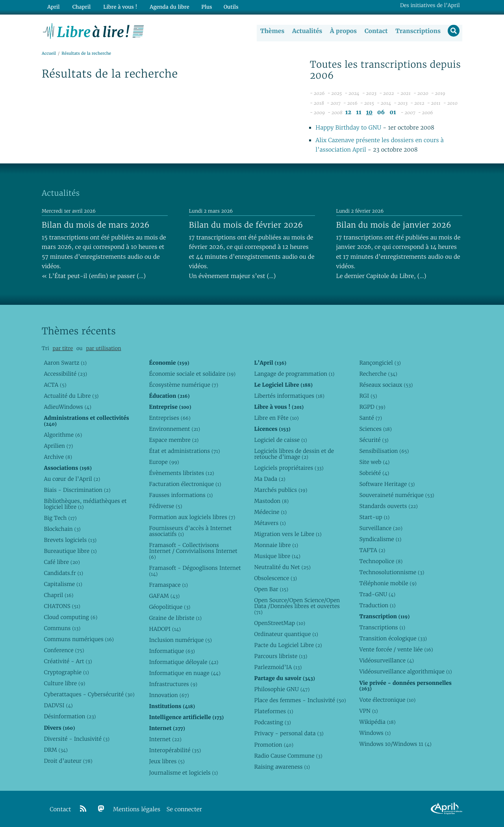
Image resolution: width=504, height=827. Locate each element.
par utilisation (103, 349)
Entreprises (170, 418)
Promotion (274, 745)
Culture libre (64, 684)
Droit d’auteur (68, 761)
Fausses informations (181, 495)
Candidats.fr (63, 573)
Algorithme (63, 435)
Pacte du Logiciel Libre (288, 645)
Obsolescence (275, 579)
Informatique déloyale (183, 662)
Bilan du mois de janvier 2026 (394, 225)
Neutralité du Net (282, 567)
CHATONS (62, 606)
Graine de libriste (175, 618)
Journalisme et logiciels (183, 773)
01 (393, 113)
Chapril (58, 595)
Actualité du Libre (71, 396)
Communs (62, 629)
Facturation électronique (185, 484)
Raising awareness (282, 767)
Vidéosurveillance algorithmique (405, 672)
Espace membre (174, 440)
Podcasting (272, 723)
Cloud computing (70, 617)
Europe (164, 462)
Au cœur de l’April (72, 479)
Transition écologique (393, 639)
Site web (374, 462)
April (53, 6)
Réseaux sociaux (386, 385)
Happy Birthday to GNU (348, 128)
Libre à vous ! (117, 6)
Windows (375, 733)
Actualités (306, 31)
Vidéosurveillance (386, 661)
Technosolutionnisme (392, 573)
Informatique (172, 651)
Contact (375, 31)
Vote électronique (387, 700)
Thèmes (272, 31)
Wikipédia (377, 722)
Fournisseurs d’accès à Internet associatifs (190, 531)
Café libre (62, 562)
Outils (227, 6)
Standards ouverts (388, 506)
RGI (368, 396)
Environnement (174, 429)
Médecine (270, 512)
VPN (368, 711)
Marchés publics (281, 490)
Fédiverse (165, 506)
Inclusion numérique (180, 640)
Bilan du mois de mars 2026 (96, 225)
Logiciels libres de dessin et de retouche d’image (294, 454)
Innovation (169, 695)
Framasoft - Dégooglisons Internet (195, 571)
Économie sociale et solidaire (192, 374)
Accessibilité (65, 374)
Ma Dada (270, 479)
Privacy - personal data (289, 734)
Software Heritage (387, 484)
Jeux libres (167, 762)
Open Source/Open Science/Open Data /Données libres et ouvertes (297, 606)
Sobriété (374, 473)
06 (381, 113)
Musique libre (277, 556)
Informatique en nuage (185, 673)
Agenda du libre (165, 6)
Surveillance (381, 528)
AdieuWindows (67, 407)
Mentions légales (137, 809)
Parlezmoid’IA (278, 668)
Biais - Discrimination (77, 490)
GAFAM (164, 596)
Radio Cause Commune (288, 756)
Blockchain (62, 529)
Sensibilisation (384, 451)
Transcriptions (417, 31)
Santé (371, 418)
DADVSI (58, 706)
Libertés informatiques (289, 396)
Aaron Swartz (65, 363)
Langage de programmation (294, 374)
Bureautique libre (70, 551)
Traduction (377, 606)
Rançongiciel (380, 363)
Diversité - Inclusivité (77, 739)
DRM (56, 750)
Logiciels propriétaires (289, 468)
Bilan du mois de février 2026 (246, 225)
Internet (165, 740)
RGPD (372, 407)
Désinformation (70, 717)
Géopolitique (170, 607)
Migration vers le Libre (288, 534)
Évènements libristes (181, 473)
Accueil (49, 54)
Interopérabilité (175, 751)
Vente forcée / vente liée (396, 650)
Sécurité (374, 440)
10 (369, 113)
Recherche (378, 374)
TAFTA (372, 551)
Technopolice (381, 562)
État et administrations (184, 451)
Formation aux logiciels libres (192, 517)
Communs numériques (79, 640)
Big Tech (60, 518)
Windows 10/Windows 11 (395, 744)
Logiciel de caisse (280, 440)
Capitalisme (63, 584)
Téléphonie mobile (388, 584)
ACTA (55, 385)
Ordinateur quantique (286, 634)
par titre (63, 349)
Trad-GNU (377, 595)
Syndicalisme (380, 540)
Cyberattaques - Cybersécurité (89, 695)
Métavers (270, 523)
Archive (58, 457)
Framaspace (168, 585)
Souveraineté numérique (397, 495)
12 (348, 113)
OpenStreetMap (280, 623)
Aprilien (58, 446)
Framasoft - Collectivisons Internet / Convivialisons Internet (193, 551)
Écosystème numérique (183, 385)
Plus (202, 6)
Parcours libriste (281, 656)
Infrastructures (173, 684)
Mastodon (271, 501)
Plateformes (273, 712)
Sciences (375, 429)
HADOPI (165, 629)
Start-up (374, 517)
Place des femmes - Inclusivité (300, 701)
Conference (64, 651)
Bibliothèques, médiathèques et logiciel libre (85, 504)
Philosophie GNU (282, 690)
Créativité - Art (68, 662)
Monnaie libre (276, 545)
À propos (343, 31)
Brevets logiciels (70, 540)
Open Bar (271, 590)
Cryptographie (66, 673)
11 (359, 113)
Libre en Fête (276, 418)
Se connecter (184, 809)
